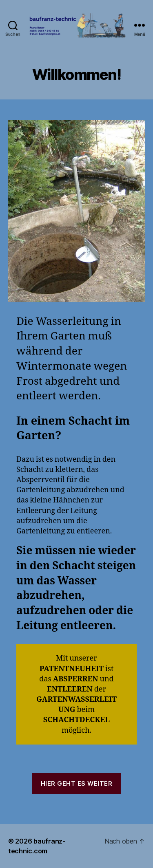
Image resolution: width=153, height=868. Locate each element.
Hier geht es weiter (77, 783)
